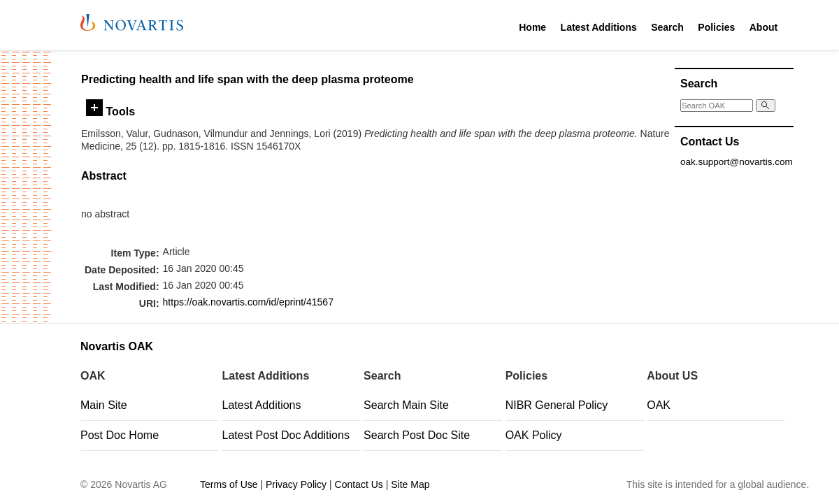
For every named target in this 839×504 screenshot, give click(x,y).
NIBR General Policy (557, 405)
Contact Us (359, 484)
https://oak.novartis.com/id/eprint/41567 (248, 302)
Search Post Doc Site (417, 435)
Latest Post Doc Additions (286, 435)
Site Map (410, 484)
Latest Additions (599, 27)
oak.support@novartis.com (737, 162)
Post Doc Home (120, 435)
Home (532, 27)
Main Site (104, 405)
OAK (659, 405)
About (763, 27)
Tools (110, 111)
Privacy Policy (296, 484)
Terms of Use (229, 484)
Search (667, 27)
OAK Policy (534, 435)
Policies (716, 27)
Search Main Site (406, 405)
